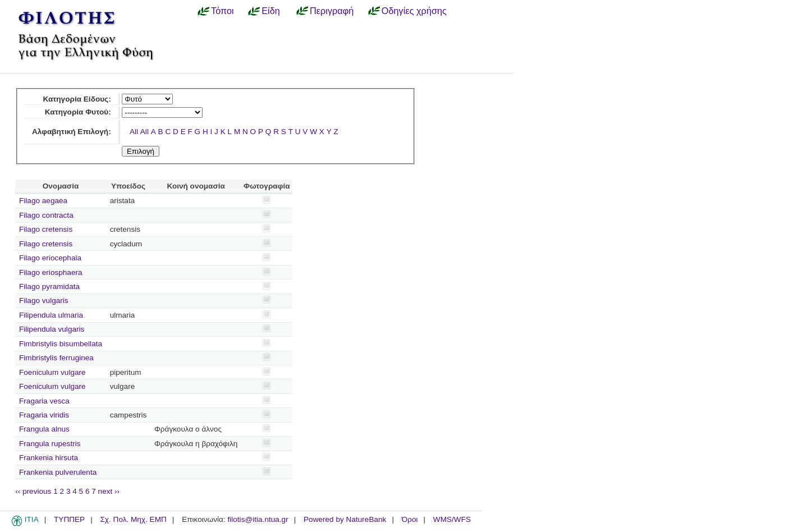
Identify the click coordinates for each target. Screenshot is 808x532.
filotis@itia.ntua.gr (258, 519)
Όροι (410, 519)
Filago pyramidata (49, 286)
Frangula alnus (44, 429)
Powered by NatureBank (345, 519)
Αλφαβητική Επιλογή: (72, 132)
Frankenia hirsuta (49, 458)
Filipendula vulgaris (52, 329)
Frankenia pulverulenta (58, 472)
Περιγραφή (332, 11)
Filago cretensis (46, 229)
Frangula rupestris (50, 444)
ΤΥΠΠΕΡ (69, 519)
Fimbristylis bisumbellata (61, 344)
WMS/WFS (452, 519)
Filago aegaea (43, 201)
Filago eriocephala (50, 258)
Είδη (271, 11)
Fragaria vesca (44, 401)
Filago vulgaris (44, 301)
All (134, 132)
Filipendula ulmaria (51, 315)
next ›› (109, 491)
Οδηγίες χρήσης (414, 11)
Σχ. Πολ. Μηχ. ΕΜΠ (133, 519)
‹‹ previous (33, 491)
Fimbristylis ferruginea (56, 358)
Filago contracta (46, 215)
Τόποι (222, 11)
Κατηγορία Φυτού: (78, 112)
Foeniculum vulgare (52, 372)
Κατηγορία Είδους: (77, 99)
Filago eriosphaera (51, 272)
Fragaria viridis (44, 415)
